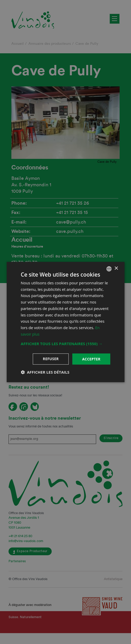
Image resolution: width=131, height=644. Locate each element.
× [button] (116, 268)
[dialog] (65, 322)
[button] (65, 343)
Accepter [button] (91, 359)
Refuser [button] (50, 359)
